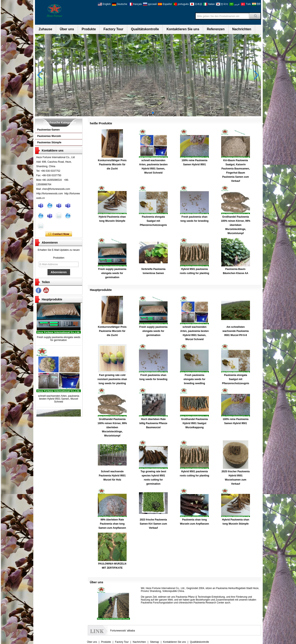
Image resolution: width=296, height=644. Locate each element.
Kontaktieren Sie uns (183, 29)
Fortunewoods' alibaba (123, 631)
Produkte (89, 29)
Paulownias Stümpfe (49, 142)
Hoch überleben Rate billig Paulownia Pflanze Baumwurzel (153, 423)
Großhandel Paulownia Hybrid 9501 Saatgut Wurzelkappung (194, 423)
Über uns (67, 29)
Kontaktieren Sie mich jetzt (59, 234)
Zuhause (45, 29)
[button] (143, 113)
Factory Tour (113, 29)
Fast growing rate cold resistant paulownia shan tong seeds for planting (112, 379)
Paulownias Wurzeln (49, 136)
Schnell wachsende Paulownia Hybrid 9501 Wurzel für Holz (112, 476)
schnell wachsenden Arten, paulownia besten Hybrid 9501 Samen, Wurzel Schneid (59, 400)
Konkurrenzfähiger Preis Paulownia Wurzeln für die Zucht (112, 164)
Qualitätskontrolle (145, 29)
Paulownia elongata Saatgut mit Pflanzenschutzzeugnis (153, 221)
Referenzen (216, 29)
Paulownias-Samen (48, 130)
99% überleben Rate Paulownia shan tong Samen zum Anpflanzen (112, 524)
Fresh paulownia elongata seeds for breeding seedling (194, 379)
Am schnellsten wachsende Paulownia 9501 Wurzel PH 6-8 (235, 331)
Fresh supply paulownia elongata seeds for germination (59, 340)
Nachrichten (242, 29)
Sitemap (155, 642)
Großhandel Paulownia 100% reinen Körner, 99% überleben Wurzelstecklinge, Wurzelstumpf (236, 225)
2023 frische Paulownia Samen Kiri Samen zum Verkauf (153, 524)
